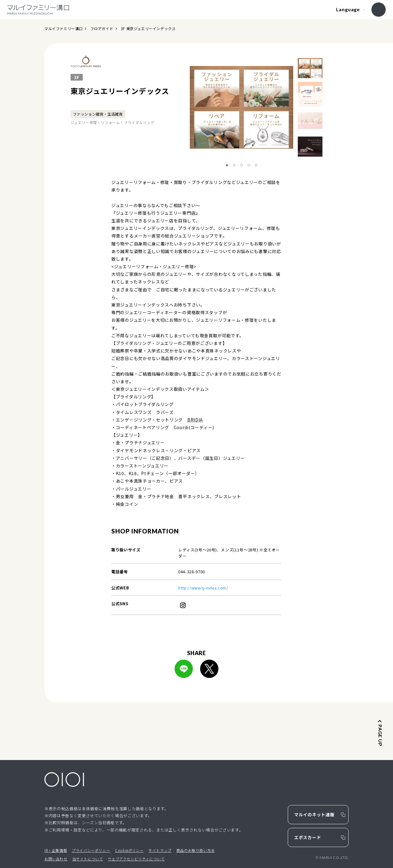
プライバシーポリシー (91, 850)
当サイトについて (88, 859)
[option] (242, 107)
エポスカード (308, 837)
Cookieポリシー (129, 850)
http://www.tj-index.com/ (203, 588)
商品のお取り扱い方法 (196, 850)
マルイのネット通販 (314, 814)
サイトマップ (160, 850)
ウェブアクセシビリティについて (136, 859)
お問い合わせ (56, 859)
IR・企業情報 (56, 850)
